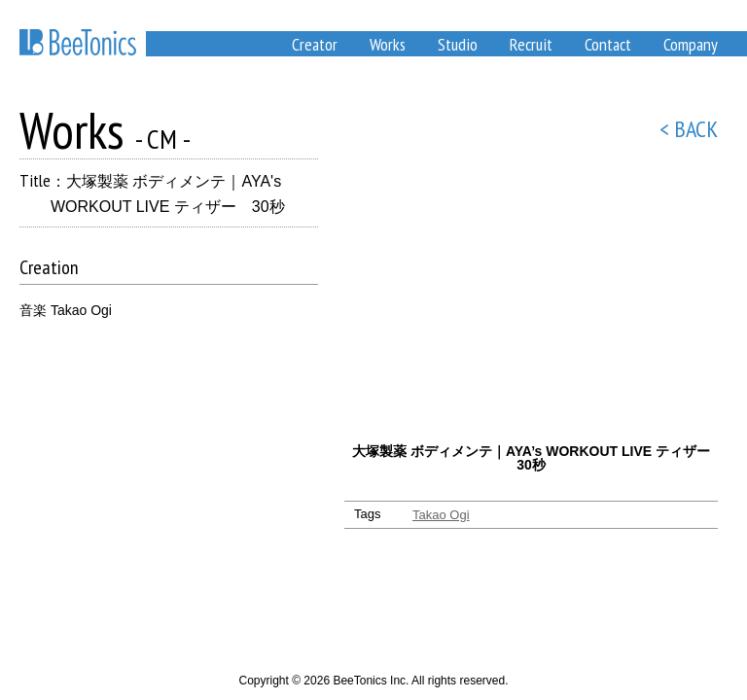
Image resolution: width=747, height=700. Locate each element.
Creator (315, 44)
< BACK (689, 129)
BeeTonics (78, 42)
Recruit (531, 44)
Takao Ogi (441, 515)
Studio (458, 44)
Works (388, 44)
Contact (608, 44)
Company (691, 44)
